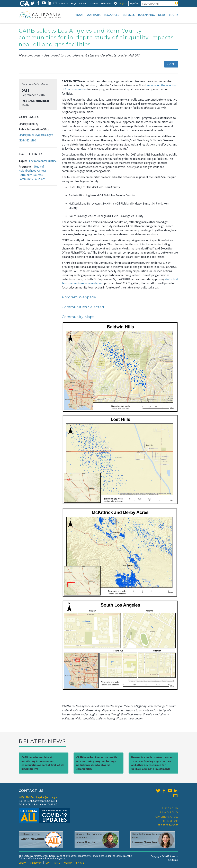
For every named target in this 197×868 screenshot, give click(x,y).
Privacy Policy (169, 812)
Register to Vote (168, 825)
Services (129, 15)
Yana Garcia (86, 842)
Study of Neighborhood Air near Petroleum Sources (32, 171)
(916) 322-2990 (27, 140)
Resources (112, 15)
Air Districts (171, 821)
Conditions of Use (167, 817)
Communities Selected (83, 307)
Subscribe (106, 3)
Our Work (94, 15)
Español (134, 3)
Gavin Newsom (32, 839)
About (79, 15)
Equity (174, 15)
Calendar (64, 3)
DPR (48, 863)
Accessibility (170, 808)
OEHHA (68, 863)
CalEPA (22, 863)
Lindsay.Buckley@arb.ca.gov (36, 135)
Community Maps (78, 317)
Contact (83, 3)
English (123, 3)
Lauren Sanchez (145, 842)
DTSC (57, 863)
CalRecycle (36, 863)
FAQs (74, 3)
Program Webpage (79, 297)
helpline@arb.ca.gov (47, 797)
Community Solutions (32, 179)
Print (171, 64)
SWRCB (80, 863)
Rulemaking (146, 15)
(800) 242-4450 (26, 797)
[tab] (115, 3)
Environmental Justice (43, 161)
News (162, 15)
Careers (94, 3)
